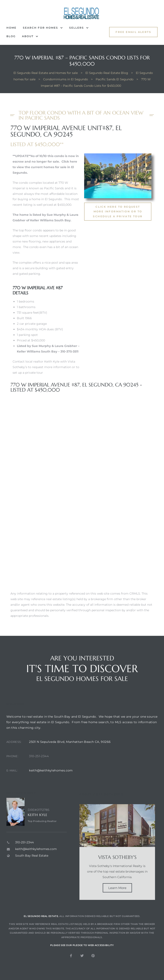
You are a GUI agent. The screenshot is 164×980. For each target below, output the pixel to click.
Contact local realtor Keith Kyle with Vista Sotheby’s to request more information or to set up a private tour (46, 367)
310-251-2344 (39, 767)
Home (11, 28)
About (30, 36)
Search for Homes (43, 28)
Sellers (79, 28)
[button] (133, 32)
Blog (11, 36)
